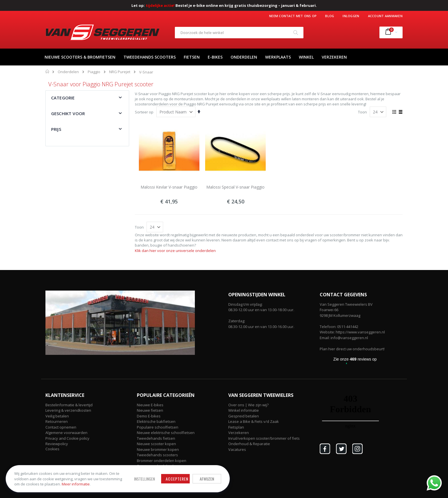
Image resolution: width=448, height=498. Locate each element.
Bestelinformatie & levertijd (69, 405)
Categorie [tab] (63, 98)
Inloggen (351, 16)
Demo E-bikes (149, 416)
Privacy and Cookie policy (67, 438)
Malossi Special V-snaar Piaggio (235, 187)
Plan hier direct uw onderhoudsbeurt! (352, 349)
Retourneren (57, 421)
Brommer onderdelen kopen (162, 461)
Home (48, 71)
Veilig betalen (57, 416)
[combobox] (239, 33)
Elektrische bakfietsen (156, 421)
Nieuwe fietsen (150, 410)
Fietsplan (236, 427)
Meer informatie (76, 484)
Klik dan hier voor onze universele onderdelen (175, 251)
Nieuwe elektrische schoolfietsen (166, 433)
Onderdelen (68, 72)
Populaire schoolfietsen (158, 427)
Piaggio (94, 72)
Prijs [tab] (56, 129)
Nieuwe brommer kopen (158, 449)
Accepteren (177, 479)
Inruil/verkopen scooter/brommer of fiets (264, 438)
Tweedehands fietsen (156, 438)
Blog (330, 16)
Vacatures (237, 449)
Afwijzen (207, 479)
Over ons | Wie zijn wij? (248, 405)
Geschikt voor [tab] (68, 113)
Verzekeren (239, 433)
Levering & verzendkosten (68, 410)
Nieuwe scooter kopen (156, 444)
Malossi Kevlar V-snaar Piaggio (169, 187)
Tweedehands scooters (157, 455)
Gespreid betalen (244, 416)
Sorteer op (144, 112)
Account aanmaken (385, 16)
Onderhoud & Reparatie (249, 444)
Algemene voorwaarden (66, 433)
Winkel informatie (244, 410)
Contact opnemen (61, 427)
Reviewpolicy (57, 444)
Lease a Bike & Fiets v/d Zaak (254, 421)
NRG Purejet (120, 72)
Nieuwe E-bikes (150, 405)
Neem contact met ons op (293, 16)
